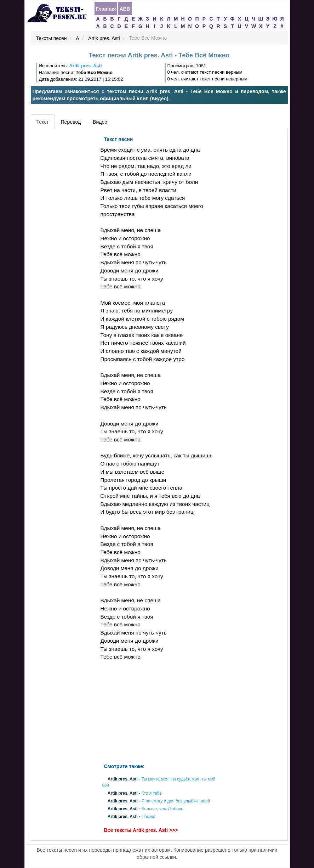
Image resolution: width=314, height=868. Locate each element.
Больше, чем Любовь (162, 809)
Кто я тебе (152, 793)
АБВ (125, 9)
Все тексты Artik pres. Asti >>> (141, 830)
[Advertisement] (65, 239)
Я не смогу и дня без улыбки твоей (176, 801)
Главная (106, 9)
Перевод (71, 122)
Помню (148, 817)
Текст (43, 122)
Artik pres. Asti (104, 38)
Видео (100, 122)
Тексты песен (52, 38)
